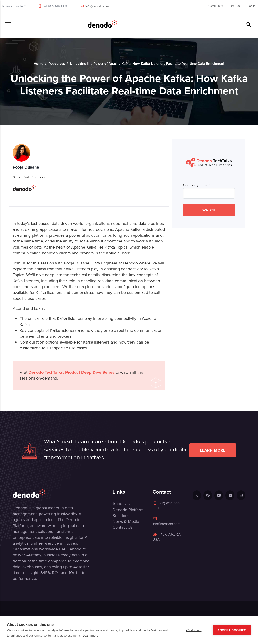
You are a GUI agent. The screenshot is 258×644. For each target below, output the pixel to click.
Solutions (121, 516)
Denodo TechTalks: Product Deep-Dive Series (71, 372)
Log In (252, 6)
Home (38, 64)
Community (216, 6)
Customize (194, 630)
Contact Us (123, 527)
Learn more (213, 450)
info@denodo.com (97, 6)
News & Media (126, 521)
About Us (121, 504)
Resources (57, 64)
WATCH (209, 210)
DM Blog (235, 6)
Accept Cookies (232, 630)
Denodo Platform (128, 510)
